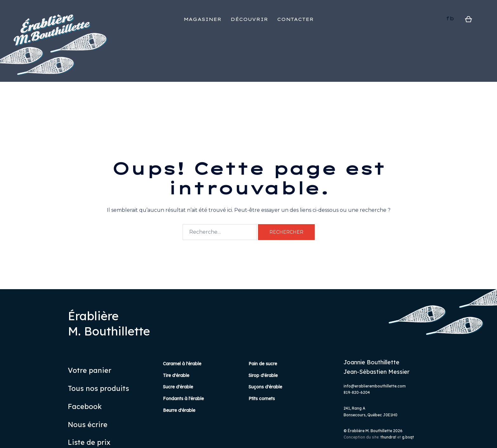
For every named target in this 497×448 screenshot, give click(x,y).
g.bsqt (408, 437)
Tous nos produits (98, 388)
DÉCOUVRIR (249, 19)
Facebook (85, 406)
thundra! (388, 437)
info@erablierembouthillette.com (375, 386)
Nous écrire (88, 425)
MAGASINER (203, 19)
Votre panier (90, 370)
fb (450, 18)
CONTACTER (295, 19)
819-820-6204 (357, 392)
